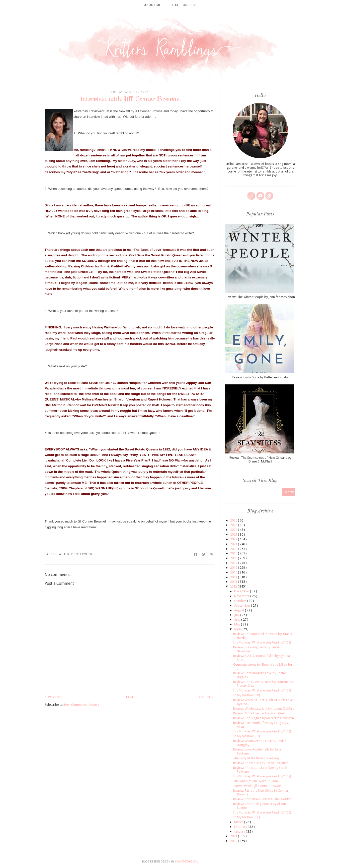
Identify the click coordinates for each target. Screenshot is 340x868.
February (241, 827)
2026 (234, 520)
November (242, 596)
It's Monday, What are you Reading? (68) (262, 731)
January (240, 831)
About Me (153, 5)
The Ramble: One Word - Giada (256, 781)
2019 (234, 553)
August (240, 610)
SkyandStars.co (186, 862)
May (238, 624)
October (241, 601)
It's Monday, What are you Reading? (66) (262, 812)
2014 (234, 577)
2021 (234, 544)
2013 (234, 582)
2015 (234, 572)
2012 (234, 586)
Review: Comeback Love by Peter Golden (262, 799)
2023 (234, 534)
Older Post (206, 697)
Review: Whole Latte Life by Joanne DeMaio (264, 708)
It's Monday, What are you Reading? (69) (262, 642)
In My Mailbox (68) (247, 695)
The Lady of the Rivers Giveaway (256, 758)
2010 (234, 841)
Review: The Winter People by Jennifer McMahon (260, 297)
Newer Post (54, 697)
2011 (234, 836)
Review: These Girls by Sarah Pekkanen (261, 763)
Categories (184, 5)
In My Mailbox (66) (247, 817)
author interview (76, 554)
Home (130, 697)
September (243, 605)
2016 (234, 568)
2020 (234, 549)
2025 (234, 525)
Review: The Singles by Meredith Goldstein (264, 718)
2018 (234, 558)
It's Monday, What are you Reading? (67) (262, 776)
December (242, 591)
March (239, 822)
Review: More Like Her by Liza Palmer (260, 713)
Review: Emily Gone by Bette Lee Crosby (260, 377)
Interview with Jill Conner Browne (257, 786)
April (238, 629)
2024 (234, 530)
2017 (234, 563)
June (238, 620)
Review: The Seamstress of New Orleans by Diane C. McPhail (260, 460)
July (237, 615)
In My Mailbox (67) (247, 736)
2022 (234, 539)
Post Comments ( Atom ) (81, 705)
